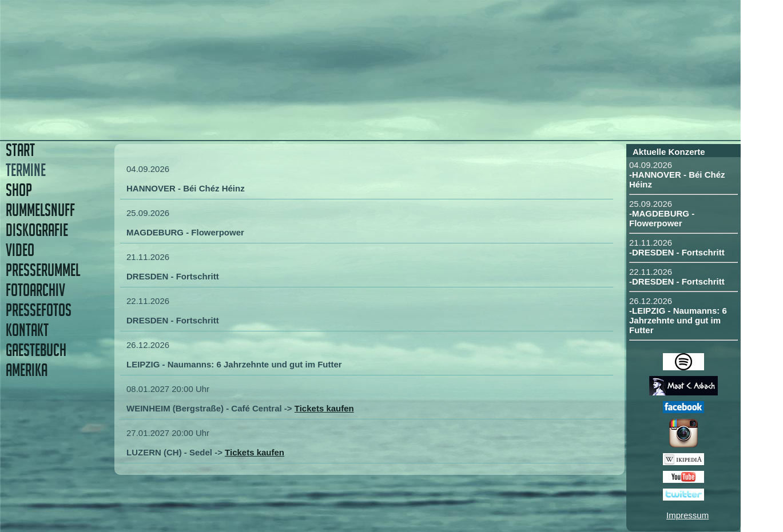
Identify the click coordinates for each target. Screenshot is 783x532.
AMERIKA (27, 370)
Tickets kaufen (324, 408)
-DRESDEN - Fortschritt (677, 252)
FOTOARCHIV (35, 290)
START (20, 150)
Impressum (687, 515)
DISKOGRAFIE (37, 230)
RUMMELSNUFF (40, 210)
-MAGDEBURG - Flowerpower (662, 218)
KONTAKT (27, 330)
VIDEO (20, 250)
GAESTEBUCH (36, 350)
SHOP (19, 190)
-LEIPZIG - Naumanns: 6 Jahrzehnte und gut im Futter (678, 320)
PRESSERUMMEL (43, 270)
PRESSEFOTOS (39, 310)
